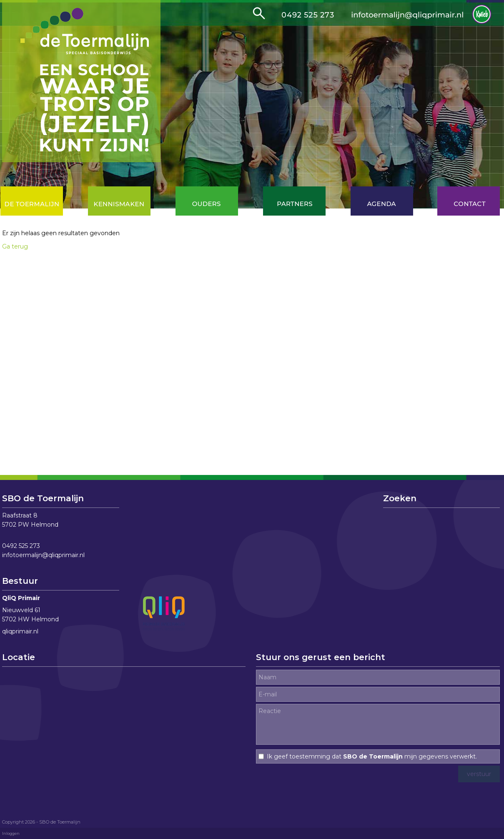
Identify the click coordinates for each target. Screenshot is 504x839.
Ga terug (15, 246)
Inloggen (11, 833)
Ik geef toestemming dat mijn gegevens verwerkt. (372, 756)
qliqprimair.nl (20, 631)
